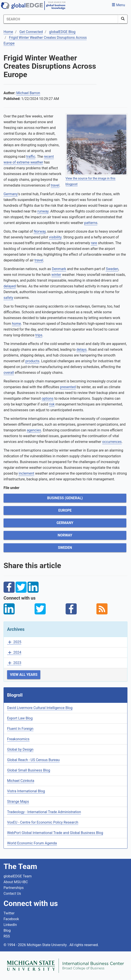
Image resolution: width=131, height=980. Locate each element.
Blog (7, 930)
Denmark (59, 269)
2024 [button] (14, 653)
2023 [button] (14, 663)
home (16, 324)
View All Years (24, 675)
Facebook (11, 919)
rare (94, 243)
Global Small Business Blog (29, 770)
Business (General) (65, 498)
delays (82, 350)
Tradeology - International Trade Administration (44, 812)
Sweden (112, 269)
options (48, 398)
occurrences (112, 442)
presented (68, 387)
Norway (40, 231)
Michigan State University (47, 945)
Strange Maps (18, 802)
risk (52, 404)
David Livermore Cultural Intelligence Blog (40, 708)
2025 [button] (14, 642)
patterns (91, 223)
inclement (26, 473)
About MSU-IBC (16, 882)
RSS (7, 936)
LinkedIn (10, 925)
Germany (11, 194)
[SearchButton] (123, 19)
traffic (31, 157)
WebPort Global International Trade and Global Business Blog (55, 833)
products (32, 361)
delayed (10, 286)
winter (56, 275)
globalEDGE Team (18, 876)
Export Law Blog (20, 718)
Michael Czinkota (21, 781)
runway (43, 211)
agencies (34, 430)
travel (55, 185)
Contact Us (12, 893)
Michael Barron (28, 93)
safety (8, 298)
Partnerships (14, 888)
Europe (65, 510)
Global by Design (20, 749)
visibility (55, 237)
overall (9, 373)
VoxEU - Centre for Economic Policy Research (43, 822)
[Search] (61, 19)
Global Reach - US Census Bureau (33, 760)
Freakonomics (18, 739)
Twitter (9, 913)
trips (39, 335)
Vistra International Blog (26, 791)
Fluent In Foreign (20, 729)
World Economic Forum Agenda (32, 843)
